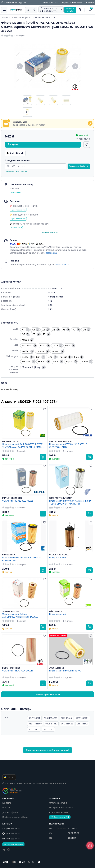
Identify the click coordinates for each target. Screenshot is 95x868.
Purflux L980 (8, 555)
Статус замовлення (59, 812)
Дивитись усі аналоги (47, 694)
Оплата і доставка (58, 803)
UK (9, 777)
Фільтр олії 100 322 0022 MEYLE (18, 501)
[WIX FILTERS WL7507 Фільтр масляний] (71, 536)
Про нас (6, 808)
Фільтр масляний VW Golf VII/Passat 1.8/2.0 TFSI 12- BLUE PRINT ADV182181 (70, 502)
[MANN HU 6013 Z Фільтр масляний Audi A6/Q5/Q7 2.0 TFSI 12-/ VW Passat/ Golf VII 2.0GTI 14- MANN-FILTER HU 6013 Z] (24, 423)
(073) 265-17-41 (11, 839)
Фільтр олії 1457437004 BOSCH (17, 671)
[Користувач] (79, 10)
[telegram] (4, 850)
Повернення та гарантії (61, 808)
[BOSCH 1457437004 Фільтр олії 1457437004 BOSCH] (24, 650)
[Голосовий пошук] (34, 10)
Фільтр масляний (57, 557)
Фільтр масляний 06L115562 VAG (65, 671)
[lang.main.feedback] (90, 846)
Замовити (79, 166)
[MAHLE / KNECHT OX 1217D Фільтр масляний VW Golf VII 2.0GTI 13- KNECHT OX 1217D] (71, 423)
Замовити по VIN (60, 817)
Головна (6, 18)
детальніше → (53, 253)
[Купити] (43, 457)
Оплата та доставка (50, 3)
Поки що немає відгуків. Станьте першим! (48, 750)
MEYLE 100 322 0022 (12, 498)
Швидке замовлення (17, 160)
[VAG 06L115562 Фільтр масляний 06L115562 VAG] (71, 650)
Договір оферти (10, 812)
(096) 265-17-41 (11, 828)
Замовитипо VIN (70, 10)
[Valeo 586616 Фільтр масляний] (71, 593)
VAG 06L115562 (56, 668)
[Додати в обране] (87, 145)
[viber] (9, 850)
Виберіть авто (20, 122)
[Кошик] (90, 10)
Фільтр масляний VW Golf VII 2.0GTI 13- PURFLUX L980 (22, 559)
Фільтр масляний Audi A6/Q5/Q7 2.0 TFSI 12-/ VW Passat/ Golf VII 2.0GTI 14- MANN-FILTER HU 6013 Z (23, 445)
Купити (13, 145)
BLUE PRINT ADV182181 (61, 498)
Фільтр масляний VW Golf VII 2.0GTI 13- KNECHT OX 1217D (68, 445)
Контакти (90, 3)
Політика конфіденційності (16, 817)
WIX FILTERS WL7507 (59, 555)
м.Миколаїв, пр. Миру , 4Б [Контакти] (13, 3)
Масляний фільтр (22, 18)
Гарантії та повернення (72, 3)
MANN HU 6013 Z (11, 441)
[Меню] (4, 10)
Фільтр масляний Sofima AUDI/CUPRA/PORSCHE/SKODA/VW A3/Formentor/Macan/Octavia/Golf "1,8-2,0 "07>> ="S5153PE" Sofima (23, 615)
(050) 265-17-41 (11, 834)
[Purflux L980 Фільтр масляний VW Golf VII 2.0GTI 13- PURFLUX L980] (24, 536)
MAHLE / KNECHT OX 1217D (62, 441)
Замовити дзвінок (13, 844)
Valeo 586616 (55, 611)
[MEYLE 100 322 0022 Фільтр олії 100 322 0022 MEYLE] (24, 480)
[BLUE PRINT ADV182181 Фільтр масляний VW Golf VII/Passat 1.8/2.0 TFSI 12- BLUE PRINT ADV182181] (71, 480)
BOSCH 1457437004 (12, 668)
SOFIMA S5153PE (11, 611)
